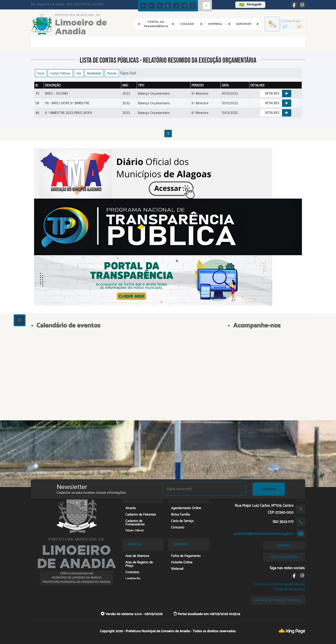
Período (112, 73)
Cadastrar (269, 489)
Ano (79, 73)
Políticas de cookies (290, 589)
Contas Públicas (60, 73)
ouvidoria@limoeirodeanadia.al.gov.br (263, 534)
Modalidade (94, 73)
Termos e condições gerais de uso (279, 584)
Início (41, 73)
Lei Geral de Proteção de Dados (278, 600)
